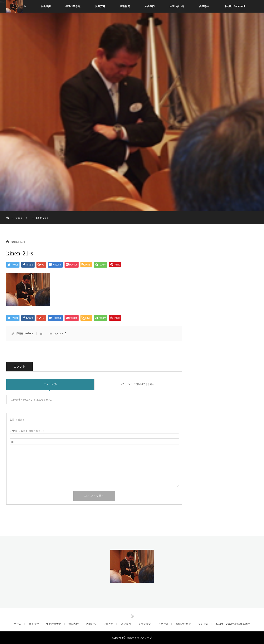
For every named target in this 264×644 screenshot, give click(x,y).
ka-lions (29, 333)
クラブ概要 (145, 624)
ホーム (18, 624)
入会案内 (150, 6)
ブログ (19, 218)
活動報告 (125, 6)
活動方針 (100, 6)
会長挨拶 (46, 6)
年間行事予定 (73, 6)
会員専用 (204, 6)
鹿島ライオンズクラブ (139, 638)
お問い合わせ (177, 6)
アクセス (163, 624)
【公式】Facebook (235, 6)
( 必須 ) (17, 420)
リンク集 (203, 624)
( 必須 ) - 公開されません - (28, 431)
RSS (132, 615)
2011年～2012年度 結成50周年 (233, 624)
